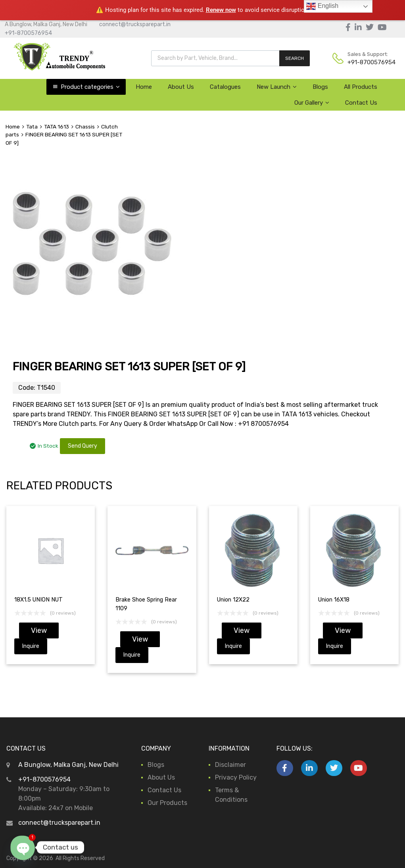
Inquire (31, 646)
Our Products (167, 803)
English (322, 6)
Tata (32, 126)
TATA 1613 (57, 126)
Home (144, 87)
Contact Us (361, 103)
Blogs (320, 87)
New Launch (277, 87)
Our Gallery (312, 103)
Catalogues (225, 87)
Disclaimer (230, 765)
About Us (181, 87)
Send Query (83, 446)
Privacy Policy (236, 777)
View (39, 630)
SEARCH (295, 58)
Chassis (85, 126)
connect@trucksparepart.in (135, 24)
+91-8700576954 (28, 33)
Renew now (221, 10)
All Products (361, 87)
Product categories (90, 87)
